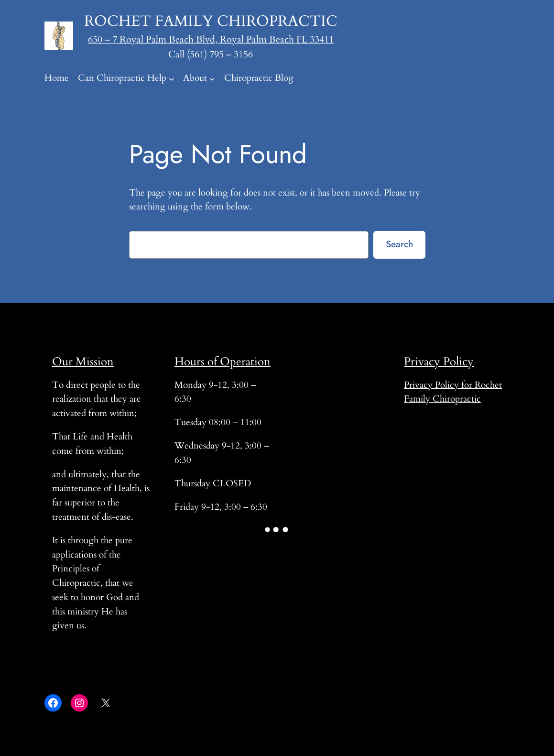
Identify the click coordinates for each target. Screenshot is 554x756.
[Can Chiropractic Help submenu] (172, 78)
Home (57, 78)
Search (399, 244)
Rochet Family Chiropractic (211, 21)
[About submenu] (212, 78)
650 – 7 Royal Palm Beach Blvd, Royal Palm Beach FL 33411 (211, 39)
